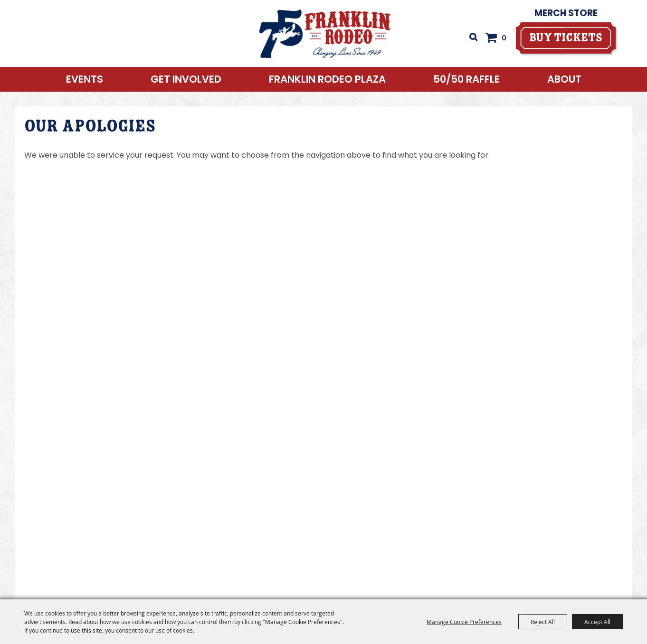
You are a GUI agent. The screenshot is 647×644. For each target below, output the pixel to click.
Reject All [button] (543, 622)
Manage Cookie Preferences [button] (464, 622)
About (564, 79)
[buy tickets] (566, 38)
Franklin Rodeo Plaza (327, 79)
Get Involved (186, 79)
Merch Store (566, 13)
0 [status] (504, 38)
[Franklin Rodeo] (325, 33)
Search (473, 37)
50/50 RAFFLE (466, 79)
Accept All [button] (597, 622)
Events (85, 79)
